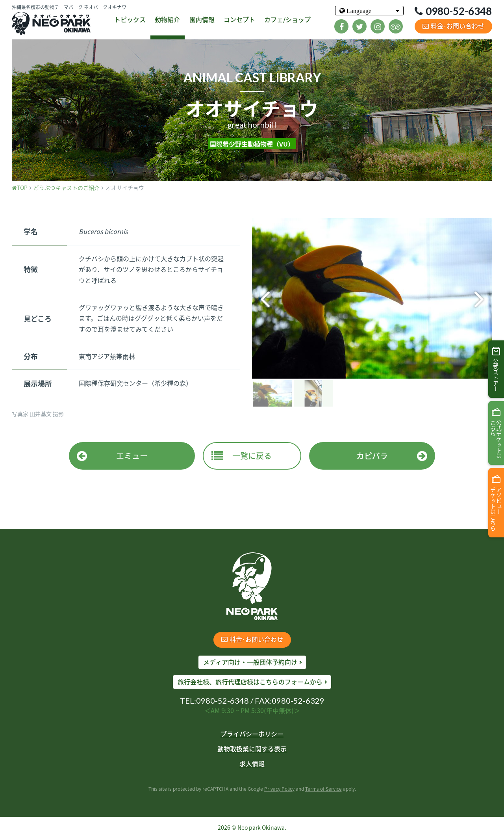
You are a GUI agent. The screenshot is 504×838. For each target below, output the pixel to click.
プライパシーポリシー (252, 734)
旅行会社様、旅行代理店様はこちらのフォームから (250, 682)
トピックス (130, 19)
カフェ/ (287, 20)
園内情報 (202, 19)
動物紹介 (167, 19)
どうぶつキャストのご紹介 (67, 188)
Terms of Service (323, 789)
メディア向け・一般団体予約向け (250, 662)
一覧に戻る (242, 456)
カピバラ (392, 456)
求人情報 (252, 764)
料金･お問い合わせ (453, 26)
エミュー (112, 456)
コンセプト (239, 19)
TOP (20, 188)
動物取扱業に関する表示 (252, 749)
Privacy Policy (279, 789)
